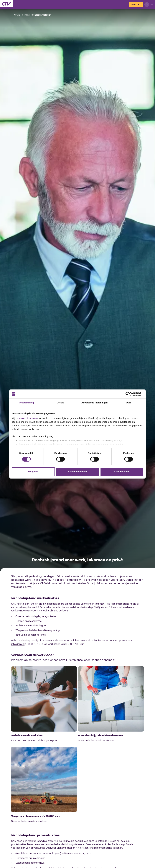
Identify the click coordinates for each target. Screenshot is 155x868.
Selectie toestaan (78, 472)
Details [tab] (61, 403)
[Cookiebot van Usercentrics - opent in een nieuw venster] (130, 394)
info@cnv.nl (18, 644)
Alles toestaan (122, 472)
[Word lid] (136, 5)
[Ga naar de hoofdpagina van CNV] (7, 4)
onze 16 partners (29, 418)
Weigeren (33, 472)
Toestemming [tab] (26, 403)
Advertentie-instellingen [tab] (95, 403)
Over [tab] (129, 403)
